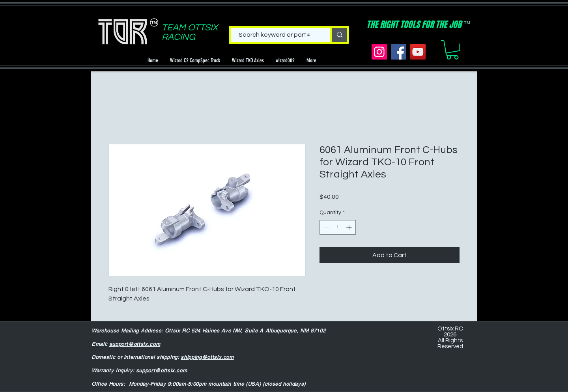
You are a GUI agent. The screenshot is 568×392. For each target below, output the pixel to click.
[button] (452, 50)
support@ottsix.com (135, 344)
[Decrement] (326, 227)
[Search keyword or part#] (275, 35)
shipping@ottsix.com (207, 357)
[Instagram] (379, 52)
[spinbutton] (338, 227)
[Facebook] (399, 52)
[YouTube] (418, 52)
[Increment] (350, 227)
